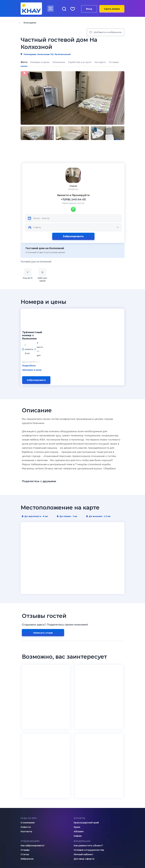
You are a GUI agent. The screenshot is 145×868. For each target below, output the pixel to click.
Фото (24, 62)
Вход (89, 9)
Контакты (26, 769)
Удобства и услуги (80, 62)
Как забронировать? (33, 783)
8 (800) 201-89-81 (36, 830)
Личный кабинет (83, 792)
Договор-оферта (84, 796)
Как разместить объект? (88, 783)
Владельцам (82, 779)
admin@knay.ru (88, 819)
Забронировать (73, 220)
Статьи (25, 792)
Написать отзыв (43, 571)
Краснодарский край (86, 760)
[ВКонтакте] (22, 819)
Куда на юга (29, 756)
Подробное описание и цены (68, 311)
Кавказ (78, 774)
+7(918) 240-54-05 (73, 183)
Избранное (27, 796)
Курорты (79, 756)
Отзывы (114, 62)
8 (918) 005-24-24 (90, 830)
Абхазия (79, 769)
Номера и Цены (40, 62)
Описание (59, 62)
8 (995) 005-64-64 (90, 834)
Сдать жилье (112, 9)
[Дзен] (28, 819)
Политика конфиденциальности (38, 858)
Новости (26, 765)
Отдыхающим (30, 779)
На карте (100, 62)
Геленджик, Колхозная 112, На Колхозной (46, 54)
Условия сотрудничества (89, 788)
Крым (77, 765)
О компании (28, 760)
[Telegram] (35, 819)
